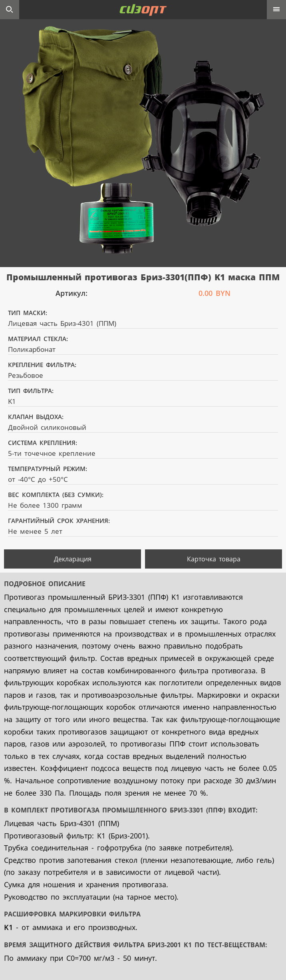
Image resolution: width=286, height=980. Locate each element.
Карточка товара (214, 559)
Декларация (73, 559)
